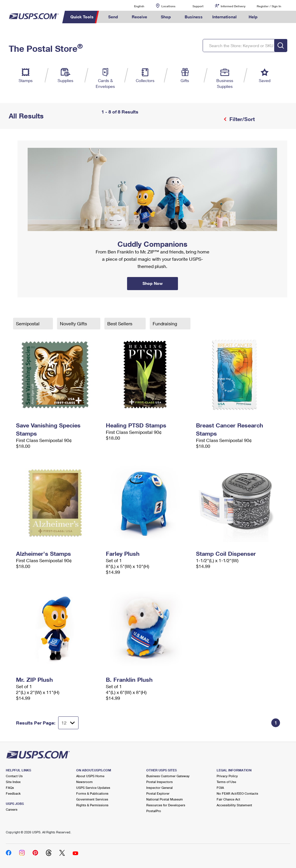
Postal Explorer (158, 793)
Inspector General (159, 788)
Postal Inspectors (159, 782)
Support (198, 6)
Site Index (13, 782)
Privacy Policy (227, 776)
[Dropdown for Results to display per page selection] (68, 723)
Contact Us (14, 776)
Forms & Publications (92, 793)
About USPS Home (90, 776)
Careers (12, 809)
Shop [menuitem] (166, 17)
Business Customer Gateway (168, 776)
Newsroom (84, 782)
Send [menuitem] (113, 17)
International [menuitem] (224, 17)
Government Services (92, 799)
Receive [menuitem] (139, 17)
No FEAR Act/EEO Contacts (237, 793)
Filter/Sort (241, 119)
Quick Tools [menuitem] (82, 17)
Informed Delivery (233, 6)
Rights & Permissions (92, 805)
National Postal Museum (165, 799)
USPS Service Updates (93, 788)
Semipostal (28, 323)
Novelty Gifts (74, 323)
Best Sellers (120, 323)
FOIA (220, 788)
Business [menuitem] (194, 17)
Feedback (13, 793)
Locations (168, 6)
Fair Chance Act (228, 799)
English (133, 6)
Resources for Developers (166, 805)
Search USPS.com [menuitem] (272, 17)
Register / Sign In (269, 6)
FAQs (10, 788)
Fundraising (165, 323)
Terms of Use (226, 782)
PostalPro (154, 811)
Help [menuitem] (253, 17)
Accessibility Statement (234, 805)
